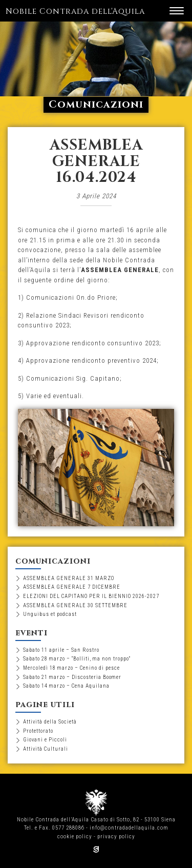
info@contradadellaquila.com (129, 828)
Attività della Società (50, 722)
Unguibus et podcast (50, 614)
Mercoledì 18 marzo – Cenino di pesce (71, 668)
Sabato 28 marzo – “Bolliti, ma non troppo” (77, 659)
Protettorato (38, 731)
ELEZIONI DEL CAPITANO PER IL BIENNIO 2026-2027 (91, 596)
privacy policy (116, 836)
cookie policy (75, 836)
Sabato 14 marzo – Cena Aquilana (66, 686)
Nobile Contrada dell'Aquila (75, 12)
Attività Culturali (46, 749)
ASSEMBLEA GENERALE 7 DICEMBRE (72, 587)
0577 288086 (68, 828)
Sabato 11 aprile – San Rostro (61, 650)
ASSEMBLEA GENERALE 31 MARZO (69, 578)
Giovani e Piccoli (45, 740)
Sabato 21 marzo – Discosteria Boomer (72, 677)
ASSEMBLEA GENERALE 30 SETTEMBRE (75, 605)
